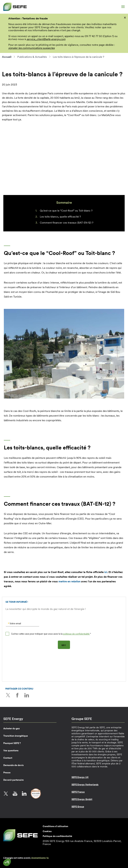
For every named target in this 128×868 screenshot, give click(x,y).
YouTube (15, 793)
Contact (8, 758)
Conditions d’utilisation (55, 826)
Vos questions (11, 750)
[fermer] (125, 17)
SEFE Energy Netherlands (85, 784)
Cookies (47, 831)
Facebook (17, 695)
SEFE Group (78, 806)
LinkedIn (26, 695)
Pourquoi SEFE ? (12, 743)
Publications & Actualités (32, 57)
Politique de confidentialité (57, 836)
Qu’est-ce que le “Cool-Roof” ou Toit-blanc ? (66, 211)
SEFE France (78, 792)
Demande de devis (13, 765)
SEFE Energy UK (80, 777)
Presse (7, 772)
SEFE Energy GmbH (82, 799)
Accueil (7, 57)
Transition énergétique (16, 736)
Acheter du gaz (11, 728)
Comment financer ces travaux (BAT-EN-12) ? (67, 223)
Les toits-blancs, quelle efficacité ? (60, 217)
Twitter (8, 695)
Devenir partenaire (13, 780)
